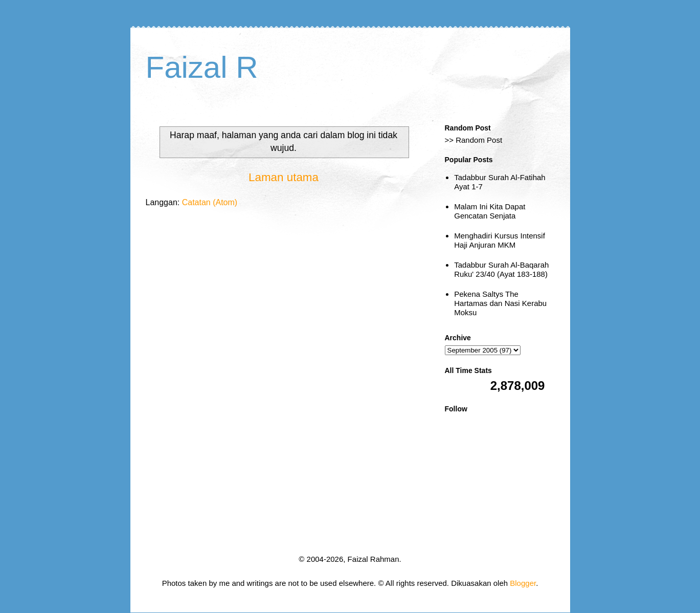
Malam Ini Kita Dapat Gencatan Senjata (490, 211)
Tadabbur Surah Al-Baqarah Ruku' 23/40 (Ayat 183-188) (501, 269)
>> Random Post (474, 140)
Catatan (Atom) (210, 202)
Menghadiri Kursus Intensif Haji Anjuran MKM (500, 240)
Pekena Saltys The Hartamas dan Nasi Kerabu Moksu (500, 303)
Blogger (523, 583)
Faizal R (202, 67)
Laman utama (284, 177)
